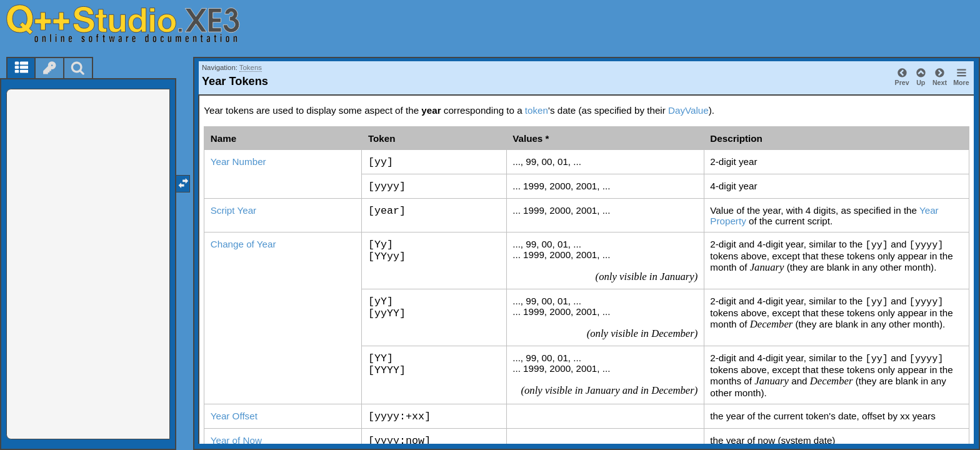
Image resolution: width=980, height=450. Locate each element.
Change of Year (243, 244)
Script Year (233, 210)
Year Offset (234, 416)
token (537, 110)
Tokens (251, 67)
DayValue (688, 110)
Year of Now (236, 440)
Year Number (238, 162)
